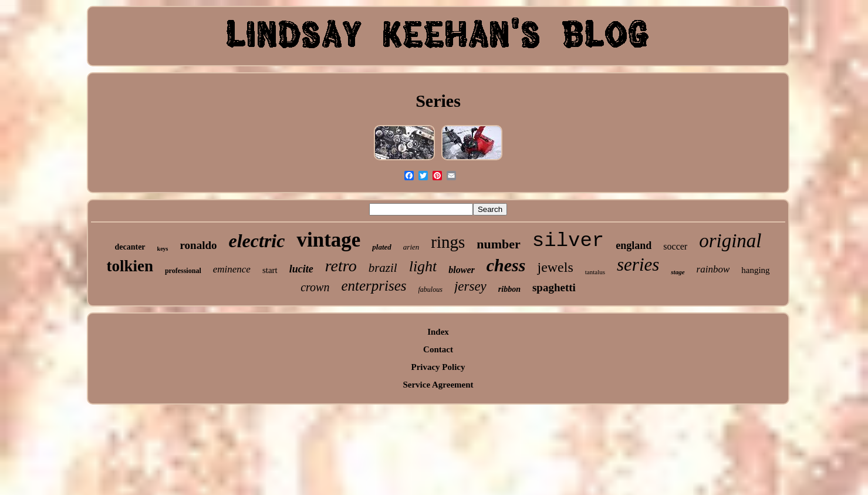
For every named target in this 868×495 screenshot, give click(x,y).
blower (461, 270)
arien (411, 247)
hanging (755, 270)
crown (315, 287)
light (423, 266)
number (499, 244)
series (638, 265)
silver (568, 241)
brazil (383, 268)
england (634, 245)
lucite (301, 269)
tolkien (130, 266)
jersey (470, 286)
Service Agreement (438, 385)
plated (382, 247)
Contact (438, 349)
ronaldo (198, 245)
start (270, 270)
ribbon (509, 289)
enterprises (374, 286)
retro (341, 266)
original (730, 241)
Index (438, 332)
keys (163, 249)
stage (678, 272)
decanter (130, 247)
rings (448, 242)
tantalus (595, 272)
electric (257, 241)
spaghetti (554, 287)
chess (506, 265)
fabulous (430, 289)
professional (183, 271)
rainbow (713, 269)
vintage (328, 240)
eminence (232, 269)
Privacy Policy (438, 367)
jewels (555, 267)
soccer (675, 246)
